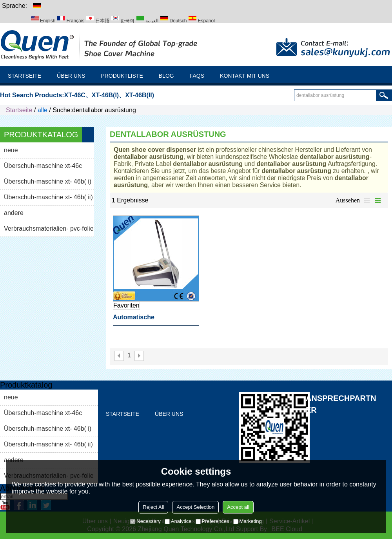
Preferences (212, 521)
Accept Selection (195, 507)
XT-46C (75, 95)
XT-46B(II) (140, 95)
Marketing (248, 521)
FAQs (197, 76)
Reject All (153, 507)
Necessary (145, 521)
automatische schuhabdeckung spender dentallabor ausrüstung (152, 320)
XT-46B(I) (105, 95)
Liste (367, 200)
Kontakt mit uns (245, 76)
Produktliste (122, 76)
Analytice (178, 521)
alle (43, 110)
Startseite (24, 76)
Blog (166, 76)
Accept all (238, 507)
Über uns (71, 76)
